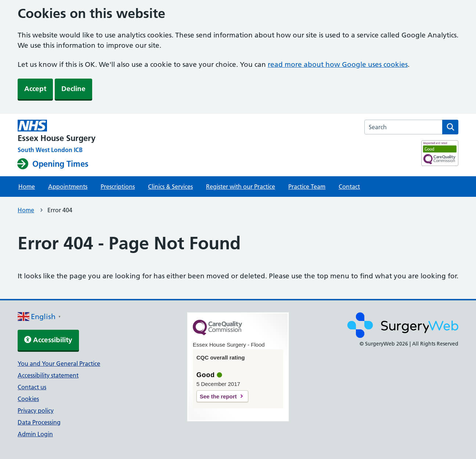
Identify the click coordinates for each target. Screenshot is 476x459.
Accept (35, 89)
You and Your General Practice (59, 364)
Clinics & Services (170, 187)
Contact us (32, 387)
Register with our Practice (241, 187)
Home (27, 187)
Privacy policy (36, 411)
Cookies (28, 399)
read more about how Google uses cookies (338, 64)
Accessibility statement (48, 375)
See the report (218, 396)
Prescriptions (118, 187)
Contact (349, 187)
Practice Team (307, 187)
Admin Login (35, 434)
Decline (73, 89)
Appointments (68, 187)
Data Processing (39, 422)
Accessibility (48, 340)
